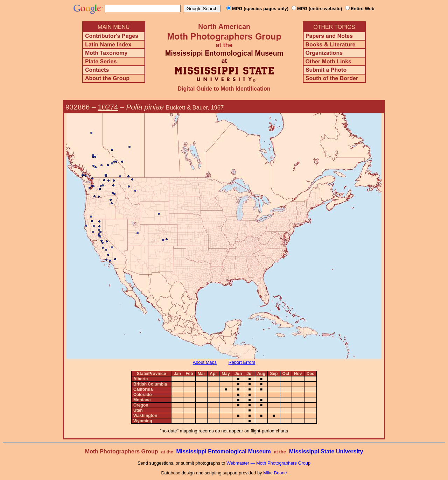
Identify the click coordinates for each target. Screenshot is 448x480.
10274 (108, 107)
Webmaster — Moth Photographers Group (268, 463)
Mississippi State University (326, 451)
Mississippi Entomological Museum (223, 451)
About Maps (205, 362)
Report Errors (242, 362)
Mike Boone (275, 473)
